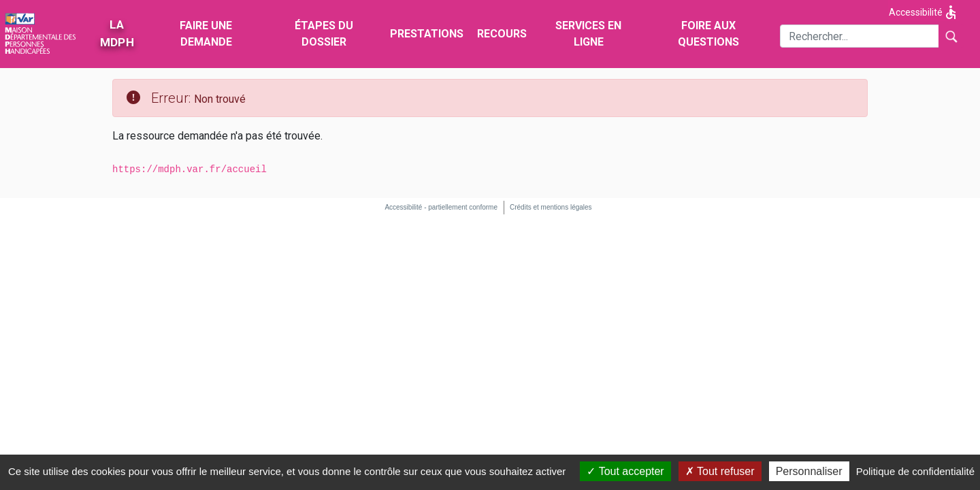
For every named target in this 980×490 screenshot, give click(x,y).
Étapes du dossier (324, 34)
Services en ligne (588, 34)
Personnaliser (809, 471)
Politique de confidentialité (915, 471)
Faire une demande (206, 34)
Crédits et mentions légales (551, 207)
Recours (502, 34)
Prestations (427, 34)
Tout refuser (720, 471)
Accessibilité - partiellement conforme (441, 207)
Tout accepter (625, 471)
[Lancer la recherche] (951, 36)
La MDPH (116, 33)
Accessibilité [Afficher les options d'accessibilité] (924, 12)
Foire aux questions (708, 34)
